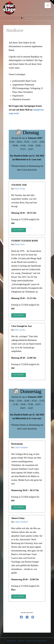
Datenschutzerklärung (37, 641)
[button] (48, 5)
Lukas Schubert (21, 447)
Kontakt (21, 641)
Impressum (11, 641)
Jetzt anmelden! (19, 230)
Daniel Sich (19, 244)
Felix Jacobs (20, 189)
